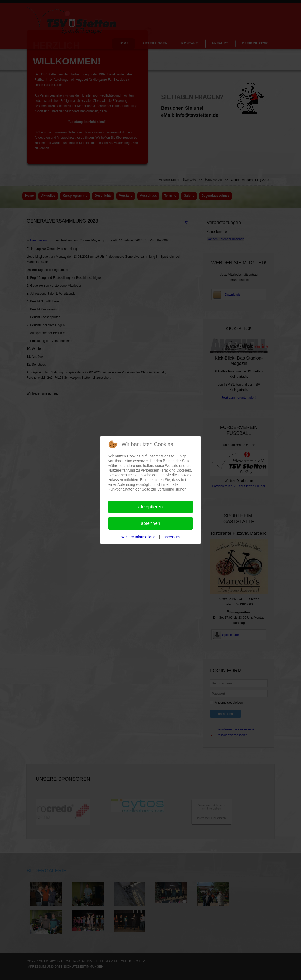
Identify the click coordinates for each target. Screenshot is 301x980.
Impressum (171, 537)
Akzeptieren (150, 507)
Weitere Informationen (139, 537)
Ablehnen (150, 523)
